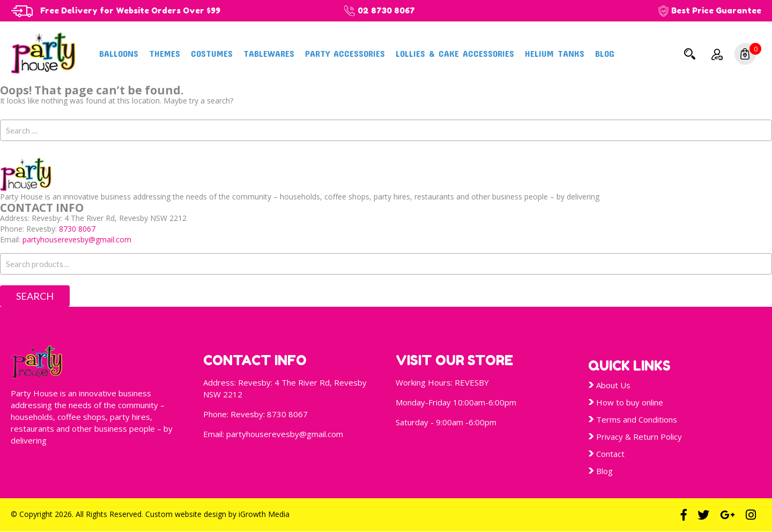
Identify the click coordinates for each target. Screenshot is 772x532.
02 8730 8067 (389, 10)
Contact (610, 454)
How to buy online (630, 402)
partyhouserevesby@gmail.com (77, 239)
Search (689, 54)
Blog (605, 53)
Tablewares (269, 53)
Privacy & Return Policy (639, 437)
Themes (165, 53)
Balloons (119, 53)
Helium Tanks (555, 53)
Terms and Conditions (637, 419)
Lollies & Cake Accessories (455, 53)
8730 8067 (77, 229)
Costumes (212, 53)
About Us (613, 385)
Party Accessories (345, 53)
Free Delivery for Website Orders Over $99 (132, 10)
